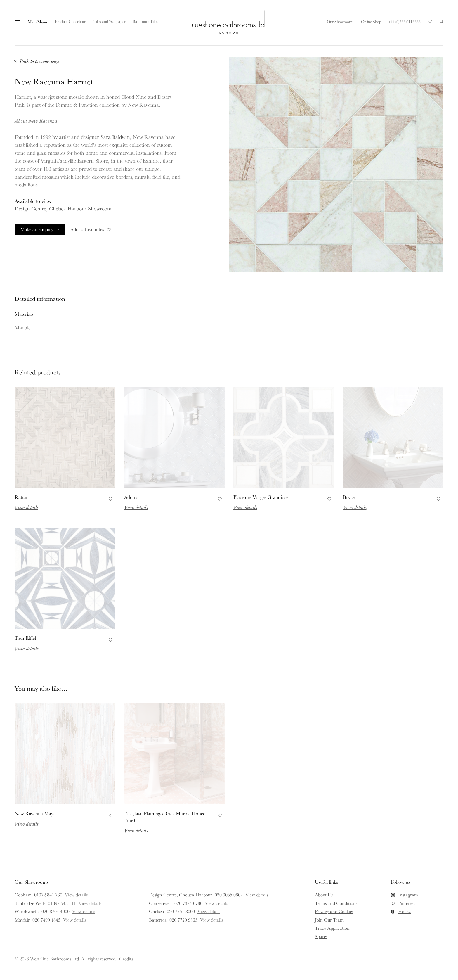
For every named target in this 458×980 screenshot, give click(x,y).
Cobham (23, 895)
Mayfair (22, 920)
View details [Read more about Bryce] (355, 507)
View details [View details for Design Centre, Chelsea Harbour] (257, 895)
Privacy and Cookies (334, 911)
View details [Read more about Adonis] (136, 507)
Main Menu (37, 22)
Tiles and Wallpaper (110, 21)
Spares (321, 936)
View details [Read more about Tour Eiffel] (26, 648)
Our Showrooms (340, 22)
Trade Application (332, 928)
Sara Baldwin (115, 137)
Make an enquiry (37, 229)
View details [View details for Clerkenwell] (216, 903)
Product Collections (71, 21)
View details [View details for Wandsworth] (84, 911)
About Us (324, 895)
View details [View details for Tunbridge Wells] (90, 903)
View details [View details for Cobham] (76, 895)
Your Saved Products (430, 23)
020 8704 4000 (55, 911)
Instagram (408, 895)
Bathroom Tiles (145, 21)
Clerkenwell (160, 903)
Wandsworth (27, 911)
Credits (126, 959)
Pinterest (406, 903)
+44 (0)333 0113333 (405, 22)
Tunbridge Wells (30, 903)
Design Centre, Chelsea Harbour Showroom (63, 208)
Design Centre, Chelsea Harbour (181, 895)
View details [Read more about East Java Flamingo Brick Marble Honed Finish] (136, 830)
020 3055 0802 (229, 895)
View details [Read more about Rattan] (26, 507)
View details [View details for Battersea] (211, 920)
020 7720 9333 (183, 920)
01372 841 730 (48, 895)
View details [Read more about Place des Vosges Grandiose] (245, 507)
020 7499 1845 (46, 920)
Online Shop (371, 22)
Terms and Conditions (336, 903)
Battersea (158, 920)
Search (441, 21)
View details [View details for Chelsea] (209, 911)
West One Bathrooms (229, 22)
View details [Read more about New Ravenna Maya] (26, 824)
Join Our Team (329, 920)
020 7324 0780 (188, 903)
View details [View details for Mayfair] (74, 920)
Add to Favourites (91, 229)
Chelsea (157, 911)
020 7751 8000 (181, 911)
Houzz (404, 911)
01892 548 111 (62, 903)
